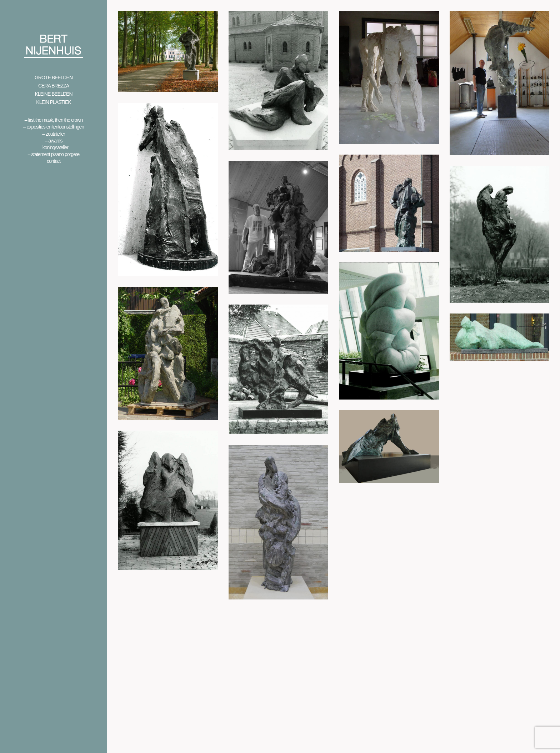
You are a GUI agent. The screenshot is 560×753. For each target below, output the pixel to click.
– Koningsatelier (54, 147)
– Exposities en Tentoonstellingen (54, 127)
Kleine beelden (53, 94)
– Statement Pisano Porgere (54, 154)
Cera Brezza (54, 86)
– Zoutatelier (53, 134)
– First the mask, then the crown (54, 120)
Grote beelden (54, 77)
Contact (54, 161)
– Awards (54, 141)
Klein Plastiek (53, 102)
